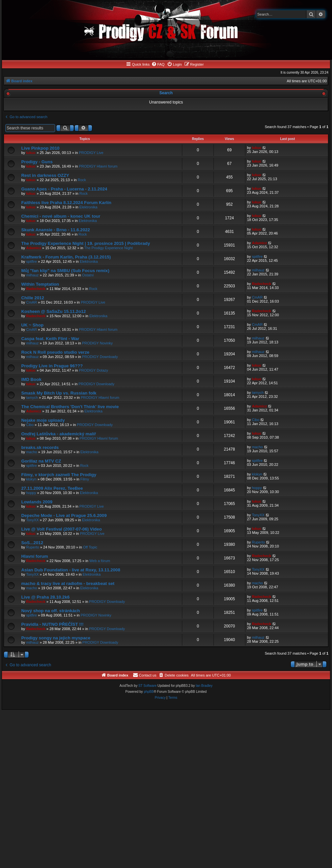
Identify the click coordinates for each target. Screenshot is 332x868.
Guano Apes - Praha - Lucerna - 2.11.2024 (64, 189)
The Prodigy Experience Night (109, 248)
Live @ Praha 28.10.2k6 (45, 597)
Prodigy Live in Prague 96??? (52, 366)
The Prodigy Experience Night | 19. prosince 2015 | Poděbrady (86, 243)
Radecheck (36, 289)
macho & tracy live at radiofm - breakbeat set (68, 583)
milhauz (33, 275)
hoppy (31, 493)
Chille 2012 (33, 298)
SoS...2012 (32, 543)
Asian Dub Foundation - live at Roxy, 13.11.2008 (71, 570)
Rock (82, 180)
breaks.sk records (40, 447)
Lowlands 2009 (37, 502)
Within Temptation (40, 284)
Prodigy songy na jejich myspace (56, 638)
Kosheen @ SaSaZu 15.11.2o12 (54, 311)
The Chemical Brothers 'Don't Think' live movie (70, 407)
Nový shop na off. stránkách (51, 611)
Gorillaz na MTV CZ (41, 461)
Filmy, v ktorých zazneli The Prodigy (59, 475)
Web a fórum (100, 561)
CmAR (32, 302)
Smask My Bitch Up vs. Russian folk (59, 393)
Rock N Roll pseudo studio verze (55, 352)
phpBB (149, 692)
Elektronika (88, 207)
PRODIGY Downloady (100, 357)
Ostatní (88, 275)
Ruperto (33, 547)
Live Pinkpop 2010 (40, 148)
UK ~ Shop (32, 325)
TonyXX (33, 520)
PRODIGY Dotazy (94, 370)
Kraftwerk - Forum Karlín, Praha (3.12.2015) (66, 257)
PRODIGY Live (91, 153)
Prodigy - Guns (37, 162)
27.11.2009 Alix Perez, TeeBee (52, 488)
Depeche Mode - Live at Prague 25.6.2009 (64, 515)
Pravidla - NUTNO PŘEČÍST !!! (52, 624)
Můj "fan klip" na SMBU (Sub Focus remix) (65, 271)
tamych (32, 398)
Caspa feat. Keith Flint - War (50, 339)
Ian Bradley (204, 686)
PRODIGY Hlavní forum (98, 166)
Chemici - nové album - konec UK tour (61, 216)
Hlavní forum (35, 556)
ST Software (148, 686)
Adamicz (34, 248)
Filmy (85, 479)
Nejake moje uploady (43, 420)
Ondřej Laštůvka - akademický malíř (59, 434)
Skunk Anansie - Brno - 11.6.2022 (56, 230)
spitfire (32, 261)
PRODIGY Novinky (97, 343)
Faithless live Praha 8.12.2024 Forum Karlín (66, 203)
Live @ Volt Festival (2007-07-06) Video (62, 529)
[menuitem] (158, 64)
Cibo (30, 425)
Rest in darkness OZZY (45, 175)
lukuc (31, 153)
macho (32, 452)
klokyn (31, 479)
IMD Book (31, 379)
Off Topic (90, 547)
